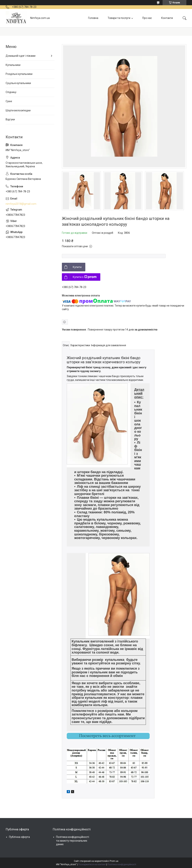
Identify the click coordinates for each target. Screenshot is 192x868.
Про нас (147, 18)
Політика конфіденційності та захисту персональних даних (73, 841)
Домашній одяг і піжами (21, 56)
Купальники (13, 65)
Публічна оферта (19, 837)
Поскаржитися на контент (92, 864)
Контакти (167, 18)
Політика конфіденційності (122, 864)
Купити (77, 267)
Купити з (85, 277)
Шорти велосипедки (18, 110)
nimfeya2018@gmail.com (21, 204)
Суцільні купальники (18, 83)
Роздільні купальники (19, 74)
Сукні (9, 101)
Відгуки (10, 119)
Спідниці (11, 92)
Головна (93, 18)
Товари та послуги (119, 18)
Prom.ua (114, 861)
